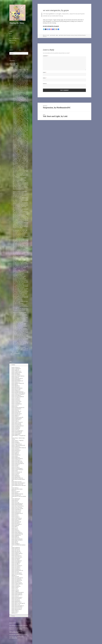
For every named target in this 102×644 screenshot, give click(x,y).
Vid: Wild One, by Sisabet (18, 304)
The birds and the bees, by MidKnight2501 (22, 199)
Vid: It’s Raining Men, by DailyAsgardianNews (22, 226)
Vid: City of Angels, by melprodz (20, 270)
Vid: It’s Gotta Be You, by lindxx (20, 178)
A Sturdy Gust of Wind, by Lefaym (20, 294)
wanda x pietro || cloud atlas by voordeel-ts (22, 319)
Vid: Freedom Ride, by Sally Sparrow (21, 250)
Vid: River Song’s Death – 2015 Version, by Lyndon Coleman (26, 260)
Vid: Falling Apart (16, 177)
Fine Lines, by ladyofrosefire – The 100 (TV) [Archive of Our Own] (27, 93)
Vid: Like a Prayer (17, 302)
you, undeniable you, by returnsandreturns (22, 209)
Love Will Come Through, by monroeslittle (22, 246)
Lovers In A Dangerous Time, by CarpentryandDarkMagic (25, 185)
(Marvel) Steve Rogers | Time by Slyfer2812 (22, 164)
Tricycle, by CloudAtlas (18, 228)
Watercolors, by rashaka (18, 238)
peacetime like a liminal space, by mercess (18, 635)
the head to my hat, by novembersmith (21, 248)
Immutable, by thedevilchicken (19, 234)
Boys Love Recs (13, 40)
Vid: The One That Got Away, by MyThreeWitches (23, 336)
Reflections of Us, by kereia (19, 179)
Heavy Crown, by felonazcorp (19, 276)
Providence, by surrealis (18, 269)
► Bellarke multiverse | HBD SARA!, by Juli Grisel (23, 162)
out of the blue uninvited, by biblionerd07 (22, 174)
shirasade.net (12, 43)
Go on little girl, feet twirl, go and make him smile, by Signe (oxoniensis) (28, 309)
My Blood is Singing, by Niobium (20, 341)
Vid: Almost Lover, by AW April (19, 337)
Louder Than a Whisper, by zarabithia (21, 224)
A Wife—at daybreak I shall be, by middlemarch (23, 175)
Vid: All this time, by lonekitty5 (19, 347)
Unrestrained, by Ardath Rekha (19, 325)
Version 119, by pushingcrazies (19, 173)
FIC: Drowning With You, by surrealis (21, 273)
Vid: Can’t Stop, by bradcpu (19, 287)
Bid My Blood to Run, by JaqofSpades (21, 253)
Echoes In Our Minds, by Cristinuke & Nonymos (23, 194)
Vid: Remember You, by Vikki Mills (20, 230)
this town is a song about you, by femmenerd (23, 310)
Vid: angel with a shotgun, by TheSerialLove (22, 289)
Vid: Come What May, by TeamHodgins (21, 184)
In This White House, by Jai (19, 169)
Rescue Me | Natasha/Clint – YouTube (21, 94)
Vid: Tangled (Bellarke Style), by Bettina (21, 285)
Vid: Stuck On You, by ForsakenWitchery (21, 266)
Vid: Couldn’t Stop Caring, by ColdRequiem (22, 281)
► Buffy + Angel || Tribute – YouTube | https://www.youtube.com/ (27, 147)
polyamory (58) (15, 351)
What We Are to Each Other (19, 189)
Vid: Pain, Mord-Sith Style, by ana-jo (20, 335)
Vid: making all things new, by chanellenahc (22, 170)
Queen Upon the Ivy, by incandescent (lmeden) (23, 321)
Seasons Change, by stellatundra (20, 192)
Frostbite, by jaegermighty (19, 274)
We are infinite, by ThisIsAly (19, 182)
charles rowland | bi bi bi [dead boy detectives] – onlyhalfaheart (27, 89)
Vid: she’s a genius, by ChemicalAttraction (22, 264)
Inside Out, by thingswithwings (19, 334)
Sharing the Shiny (17, 23)
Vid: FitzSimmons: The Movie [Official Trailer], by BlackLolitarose (27, 205)
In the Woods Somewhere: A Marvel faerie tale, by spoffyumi (26, 213)
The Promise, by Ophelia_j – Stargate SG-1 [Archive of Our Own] (27, 97)
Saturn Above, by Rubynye (18, 239)
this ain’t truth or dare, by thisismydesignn (22, 214)
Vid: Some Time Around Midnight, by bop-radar (23, 280)
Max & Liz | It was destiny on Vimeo (21, 91)
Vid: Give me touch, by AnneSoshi (20, 326)
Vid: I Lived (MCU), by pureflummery (21, 188)
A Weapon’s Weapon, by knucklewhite (21, 291)
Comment (46, 56)
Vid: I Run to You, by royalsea (19, 256)
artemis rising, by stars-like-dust (20, 231)
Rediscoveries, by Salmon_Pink (19, 312)
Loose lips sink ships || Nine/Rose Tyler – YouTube (24, 127)
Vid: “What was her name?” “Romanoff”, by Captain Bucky (25, 244)
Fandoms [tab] (12, 365)
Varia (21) (13, 355)
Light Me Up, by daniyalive (19, 193)
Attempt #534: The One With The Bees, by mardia (24, 172)
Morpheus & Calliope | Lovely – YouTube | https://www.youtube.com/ (28, 118)
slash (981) (14, 352)
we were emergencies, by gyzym (20, 329)
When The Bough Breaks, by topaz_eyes (22, 301)
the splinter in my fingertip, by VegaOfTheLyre (23, 240)
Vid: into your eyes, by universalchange (21, 340)
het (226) (14, 68)
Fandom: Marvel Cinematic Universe (67, 35)
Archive (11, 36)
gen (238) (14, 67)
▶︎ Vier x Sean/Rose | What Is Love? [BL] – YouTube (24, 168)
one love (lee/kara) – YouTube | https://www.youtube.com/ (25, 121)
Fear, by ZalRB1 (16, 307)
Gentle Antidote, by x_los (18, 261)
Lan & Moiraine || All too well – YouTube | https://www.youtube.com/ (28, 143)
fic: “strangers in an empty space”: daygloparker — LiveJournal (26, 163)
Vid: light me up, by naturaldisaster (20, 187)
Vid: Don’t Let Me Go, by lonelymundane (21, 225)
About (11, 34)
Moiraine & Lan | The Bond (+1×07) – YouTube (23, 139)
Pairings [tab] (12, 616)
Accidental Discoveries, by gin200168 (21, 249)
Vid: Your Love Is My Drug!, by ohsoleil (21, 331)
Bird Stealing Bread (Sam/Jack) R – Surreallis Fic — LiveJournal (26, 103)
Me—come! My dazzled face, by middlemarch (23, 211)
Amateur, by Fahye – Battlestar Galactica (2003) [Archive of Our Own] (28, 98)
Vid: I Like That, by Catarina (19, 295)
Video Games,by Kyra (17, 201)
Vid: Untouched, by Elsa (18, 327)
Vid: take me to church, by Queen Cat (21, 320)
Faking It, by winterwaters (18, 221)
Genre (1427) (13, 64)
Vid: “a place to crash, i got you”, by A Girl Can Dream (24, 344)
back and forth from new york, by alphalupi (19, 626)
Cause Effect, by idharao (18, 322)
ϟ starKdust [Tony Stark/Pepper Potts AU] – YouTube (24, 126)
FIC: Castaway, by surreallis (19, 278)
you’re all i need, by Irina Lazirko (20, 195)
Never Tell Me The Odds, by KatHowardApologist (15, 632)
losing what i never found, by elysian (21, 203)
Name (45, 72)
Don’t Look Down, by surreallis (19, 268)
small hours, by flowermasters (19, 180)
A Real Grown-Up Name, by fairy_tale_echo (22, 241)
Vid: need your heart (17, 196)
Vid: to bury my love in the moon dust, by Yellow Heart (24, 265)
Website (45, 84)
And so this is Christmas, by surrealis (21, 271)
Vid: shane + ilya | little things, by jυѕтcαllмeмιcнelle (16, 637)
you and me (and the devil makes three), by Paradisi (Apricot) (26, 183)
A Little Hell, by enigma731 (19, 314)
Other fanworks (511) (15, 354)
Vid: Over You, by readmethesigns (20, 216)
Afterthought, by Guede (18, 254)
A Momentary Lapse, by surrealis (20, 315)
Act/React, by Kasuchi (17, 208)
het (58, 35)
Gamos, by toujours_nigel (18, 284)
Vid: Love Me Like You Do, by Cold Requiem (22, 282)
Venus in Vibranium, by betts (19, 235)
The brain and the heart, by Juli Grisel (21, 204)
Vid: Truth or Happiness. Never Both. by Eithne (23, 297)
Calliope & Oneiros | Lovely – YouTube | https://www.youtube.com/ (27, 117)
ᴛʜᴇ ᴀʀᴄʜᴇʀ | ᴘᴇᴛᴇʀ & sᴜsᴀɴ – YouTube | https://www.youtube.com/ (28, 114)
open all (11, 63)
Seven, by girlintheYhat (18, 300)
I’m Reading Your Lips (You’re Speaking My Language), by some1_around (18, 628)
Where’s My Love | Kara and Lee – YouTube (22, 96)
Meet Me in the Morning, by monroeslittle (22, 236)
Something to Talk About (18, 345)
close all (15, 63)
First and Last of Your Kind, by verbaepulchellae (23, 220)
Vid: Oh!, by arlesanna (17, 299)
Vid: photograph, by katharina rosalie (21, 296)
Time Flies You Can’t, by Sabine (20, 324)
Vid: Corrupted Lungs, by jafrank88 (20, 317)
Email (45, 78)
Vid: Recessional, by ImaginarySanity (21, 339)
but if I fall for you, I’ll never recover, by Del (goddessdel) (25, 330)
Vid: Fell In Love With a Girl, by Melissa (21, 245)
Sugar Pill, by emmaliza (18, 210)
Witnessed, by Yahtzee (18, 275)
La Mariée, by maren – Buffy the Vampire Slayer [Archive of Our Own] (28, 135)
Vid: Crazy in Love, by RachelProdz (20, 292)
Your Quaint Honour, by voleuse (20, 233)
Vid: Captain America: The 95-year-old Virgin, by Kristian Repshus (27, 165)
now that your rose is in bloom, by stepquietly (23, 258)
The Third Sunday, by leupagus (20, 215)
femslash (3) (14, 66)
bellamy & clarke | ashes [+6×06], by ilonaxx (22, 167)
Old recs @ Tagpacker (14, 38)
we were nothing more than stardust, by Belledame (24, 286)
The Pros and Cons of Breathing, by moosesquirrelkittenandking (27, 306)
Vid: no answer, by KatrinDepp (19, 316)
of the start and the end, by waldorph (21, 243)
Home (11, 31)
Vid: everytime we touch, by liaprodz (21, 200)
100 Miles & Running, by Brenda (20, 263)
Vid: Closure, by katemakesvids (19, 279)
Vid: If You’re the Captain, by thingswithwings (22, 332)
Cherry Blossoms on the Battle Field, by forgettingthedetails (26, 223)
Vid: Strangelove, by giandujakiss (20, 305)
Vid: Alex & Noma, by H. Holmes (20, 290)
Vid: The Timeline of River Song (20, 207)
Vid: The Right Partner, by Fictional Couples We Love (24, 342)
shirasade (53, 35)
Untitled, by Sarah (17, 346)
